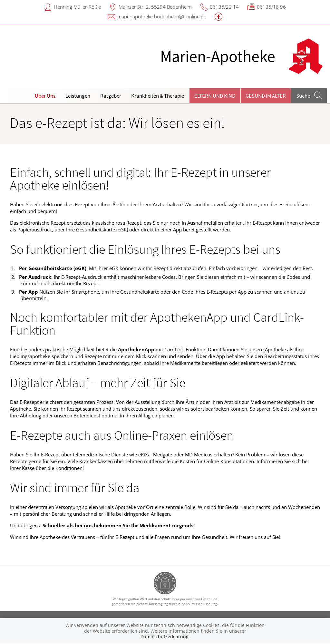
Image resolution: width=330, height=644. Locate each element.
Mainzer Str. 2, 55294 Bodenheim (155, 7)
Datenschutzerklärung (165, 636)
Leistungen (78, 96)
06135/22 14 (224, 7)
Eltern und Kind (215, 96)
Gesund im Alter (266, 96)
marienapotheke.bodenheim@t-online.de (162, 16)
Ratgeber (111, 96)
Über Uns (45, 96)
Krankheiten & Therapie (158, 96)
